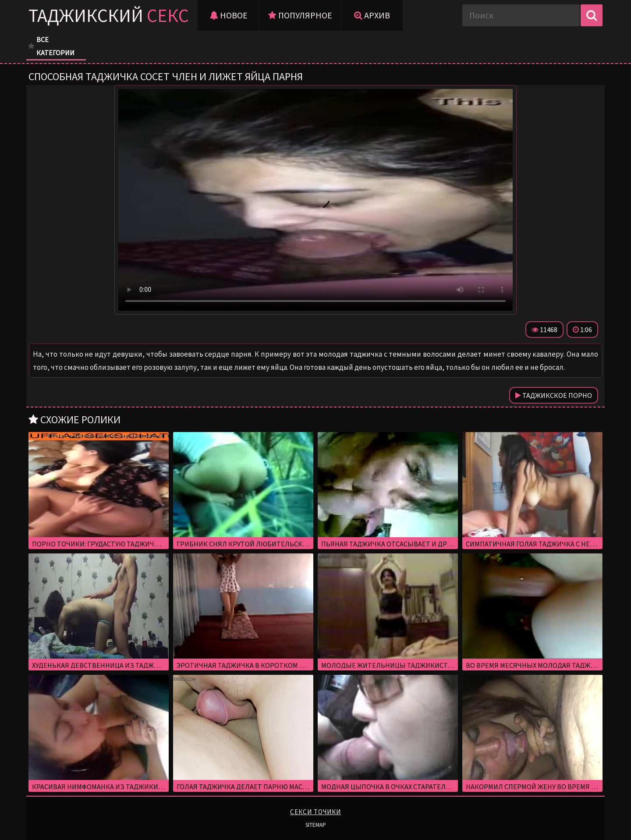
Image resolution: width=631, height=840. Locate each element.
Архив (372, 15)
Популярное (300, 15)
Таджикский (109, 15)
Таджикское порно (554, 395)
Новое (229, 15)
